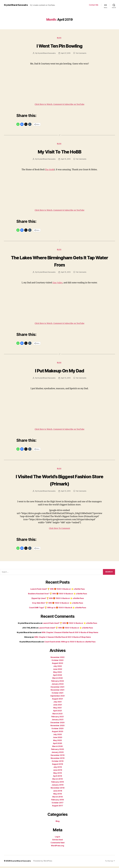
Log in (57, 838)
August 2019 (58, 766)
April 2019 (57, 778)
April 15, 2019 (66, 160)
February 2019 (58, 783)
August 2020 (57, 733)
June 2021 (58, 706)
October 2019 (58, 763)
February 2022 (58, 683)
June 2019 (58, 772)
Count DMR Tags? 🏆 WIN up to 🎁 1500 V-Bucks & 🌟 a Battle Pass (58, 609)
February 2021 (58, 718)
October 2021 (58, 694)
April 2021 (58, 712)
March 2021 (58, 715)
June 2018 (58, 792)
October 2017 (58, 804)
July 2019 (58, 769)
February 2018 (58, 801)
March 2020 (58, 748)
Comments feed (58, 844)
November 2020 (58, 727)
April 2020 (58, 745)
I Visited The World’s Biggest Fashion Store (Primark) (60, 481)
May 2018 (58, 795)
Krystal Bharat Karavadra (18, 5)
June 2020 (58, 739)
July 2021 (58, 703)
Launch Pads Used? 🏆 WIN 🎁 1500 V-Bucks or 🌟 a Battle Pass (58, 591)
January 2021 (58, 721)
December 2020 (58, 724)
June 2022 (58, 671)
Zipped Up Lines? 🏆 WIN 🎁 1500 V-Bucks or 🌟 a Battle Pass (58, 600)
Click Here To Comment (59, 530)
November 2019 (58, 760)
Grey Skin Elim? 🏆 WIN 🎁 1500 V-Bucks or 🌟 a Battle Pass (57, 605)
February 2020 (58, 751)
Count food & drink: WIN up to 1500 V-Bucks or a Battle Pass (70, 643)
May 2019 (58, 775)
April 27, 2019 (66, 54)
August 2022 (57, 665)
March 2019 (57, 780)
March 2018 (57, 798)
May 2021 (58, 709)
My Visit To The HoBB (59, 152)
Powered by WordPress (45, 862)
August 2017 (57, 807)
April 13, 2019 (66, 379)
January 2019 (58, 786)
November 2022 (58, 659)
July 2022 (58, 668)
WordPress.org (58, 847)
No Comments (82, 54)
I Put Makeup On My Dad (59, 371)
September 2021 (58, 697)
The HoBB (50, 170)
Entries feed (58, 841)
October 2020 (58, 730)
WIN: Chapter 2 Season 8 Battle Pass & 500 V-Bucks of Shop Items (70, 634)
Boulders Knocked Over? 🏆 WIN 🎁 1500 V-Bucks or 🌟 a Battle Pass (57, 595)
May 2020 (58, 742)
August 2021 (57, 700)
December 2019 (58, 757)
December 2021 (58, 688)
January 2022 (58, 686)
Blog (59, 38)
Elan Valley (58, 284)
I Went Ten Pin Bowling (59, 46)
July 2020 (58, 736)
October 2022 (58, 662)
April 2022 (58, 677)
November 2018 (58, 789)
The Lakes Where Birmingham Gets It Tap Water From (59, 262)
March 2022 (58, 680)
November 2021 (58, 691)
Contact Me (94, 5)
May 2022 (58, 674)
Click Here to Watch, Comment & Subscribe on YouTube (59, 105)
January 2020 (58, 754)
